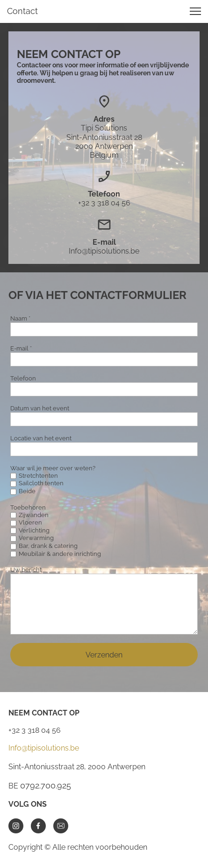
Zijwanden (34, 515)
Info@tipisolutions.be (44, 748)
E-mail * (21, 348)
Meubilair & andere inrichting (60, 554)
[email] (61, 826)
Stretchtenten (38, 476)
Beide (27, 491)
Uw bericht (26, 570)
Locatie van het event (41, 438)
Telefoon (23, 378)
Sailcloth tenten (41, 483)
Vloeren (30, 522)
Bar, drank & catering (48, 546)
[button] (195, 11)
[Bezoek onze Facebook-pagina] (38, 826)
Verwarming (36, 538)
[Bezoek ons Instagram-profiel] (16, 826)
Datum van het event (40, 408)
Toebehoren (28, 507)
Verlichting (34, 530)
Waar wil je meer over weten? (53, 468)
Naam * (20, 318)
